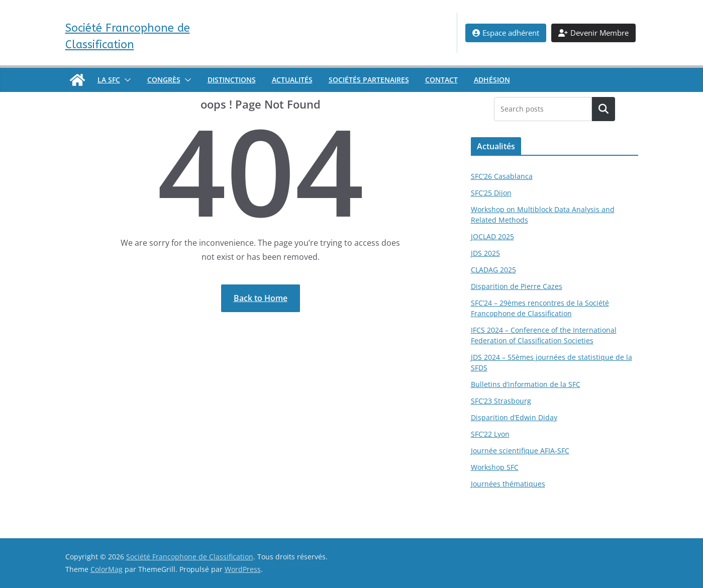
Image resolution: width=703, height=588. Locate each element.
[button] (126, 80)
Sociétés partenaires (369, 80)
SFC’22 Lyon (490, 434)
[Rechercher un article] (603, 109)
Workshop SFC (495, 467)
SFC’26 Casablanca (502, 176)
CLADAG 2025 (493, 270)
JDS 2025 (485, 253)
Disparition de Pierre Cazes (517, 286)
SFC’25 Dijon (491, 193)
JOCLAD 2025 (492, 236)
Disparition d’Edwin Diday (514, 417)
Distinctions (232, 80)
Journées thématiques (508, 484)
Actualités (292, 80)
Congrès (164, 80)
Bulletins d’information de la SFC (526, 384)
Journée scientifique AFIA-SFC (520, 451)
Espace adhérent (506, 33)
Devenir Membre (593, 33)
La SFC (109, 80)
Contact (441, 80)
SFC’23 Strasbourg (501, 401)
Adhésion (492, 80)
